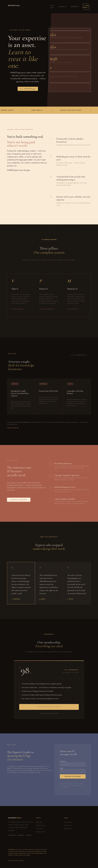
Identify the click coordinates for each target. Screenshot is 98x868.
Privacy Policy (68, 822)
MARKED (14, 6)
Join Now (86, 7)
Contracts (62, 7)
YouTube (29, 835)
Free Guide (39, 829)
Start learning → (73, 309)
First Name (63, 761)
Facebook (21, 835)
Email (61, 768)
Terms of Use (68, 825)
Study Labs (39, 822)
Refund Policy (68, 829)
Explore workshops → (18, 309)
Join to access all (13, 428)
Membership (75, 7)
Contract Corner (41, 825)
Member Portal (40, 832)
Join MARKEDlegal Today (49, 707)
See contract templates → (47, 309)
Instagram (12, 835)
